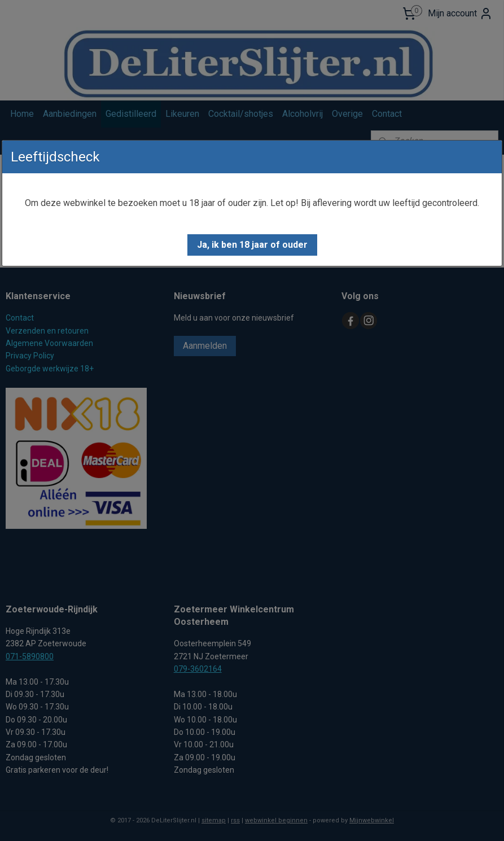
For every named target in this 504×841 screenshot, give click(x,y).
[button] (252, 245)
